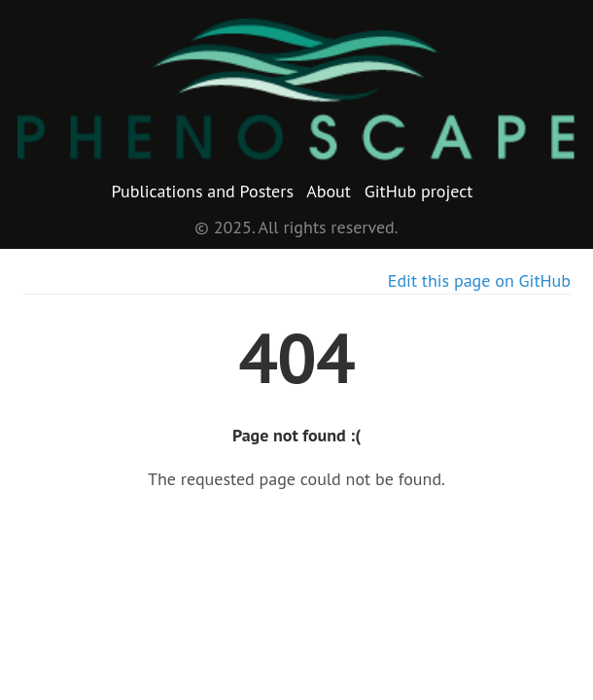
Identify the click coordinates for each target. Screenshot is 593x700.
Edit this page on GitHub (479, 280)
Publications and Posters (203, 191)
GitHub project (419, 191)
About (329, 191)
